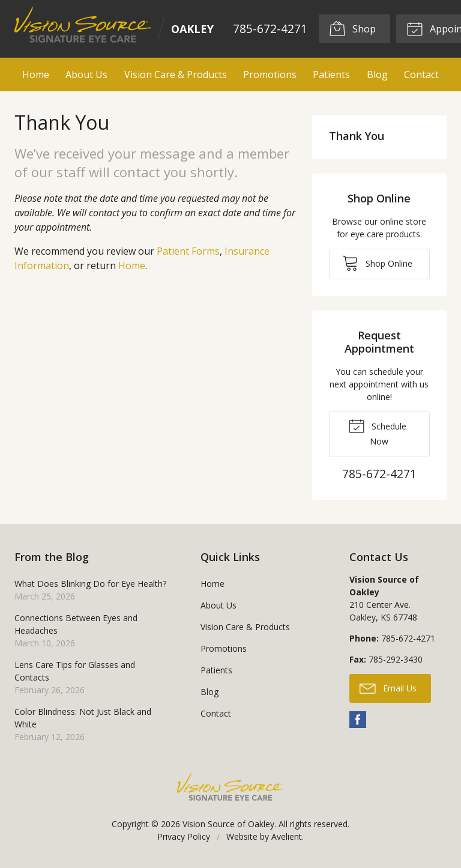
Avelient (287, 836)
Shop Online (377, 263)
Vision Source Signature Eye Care (230, 787)
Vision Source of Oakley (228, 824)
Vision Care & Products (176, 74)
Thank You (357, 136)
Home (36, 74)
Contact (421, 74)
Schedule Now (377, 432)
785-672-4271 (270, 29)
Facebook (358, 720)
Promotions (270, 74)
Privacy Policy (184, 836)
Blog (377, 74)
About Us (86, 74)
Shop (352, 28)
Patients (331, 74)
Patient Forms (188, 251)
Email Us (388, 688)
